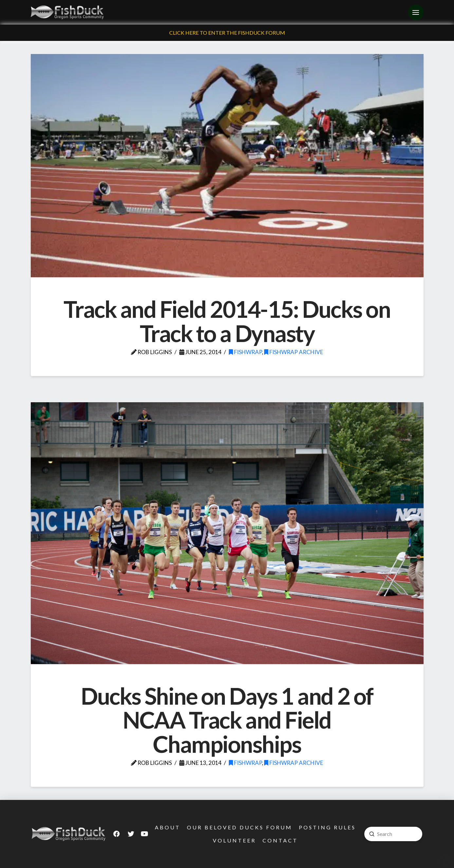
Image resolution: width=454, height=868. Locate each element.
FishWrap (245, 352)
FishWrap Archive (294, 352)
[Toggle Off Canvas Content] (416, 12)
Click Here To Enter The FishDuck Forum (227, 33)
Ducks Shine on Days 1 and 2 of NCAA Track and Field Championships (227, 720)
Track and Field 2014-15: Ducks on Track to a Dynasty (227, 321)
